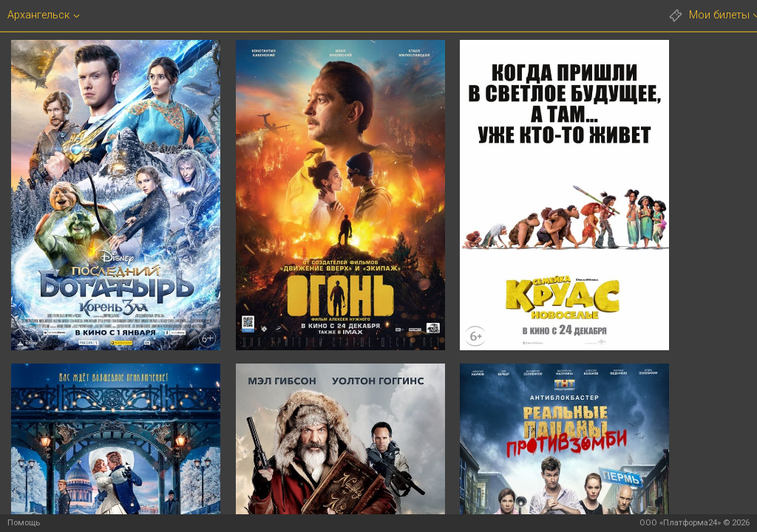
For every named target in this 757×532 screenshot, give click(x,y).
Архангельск (38, 15)
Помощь (24, 523)
